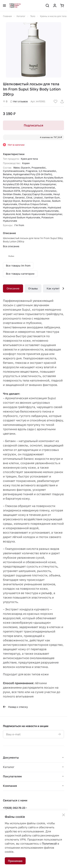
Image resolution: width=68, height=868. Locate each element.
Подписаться (33, 125)
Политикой (49, 843)
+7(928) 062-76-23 (14, 808)
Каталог (9, 767)
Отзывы (33, 288)
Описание (13, 288)
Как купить (54, 288)
